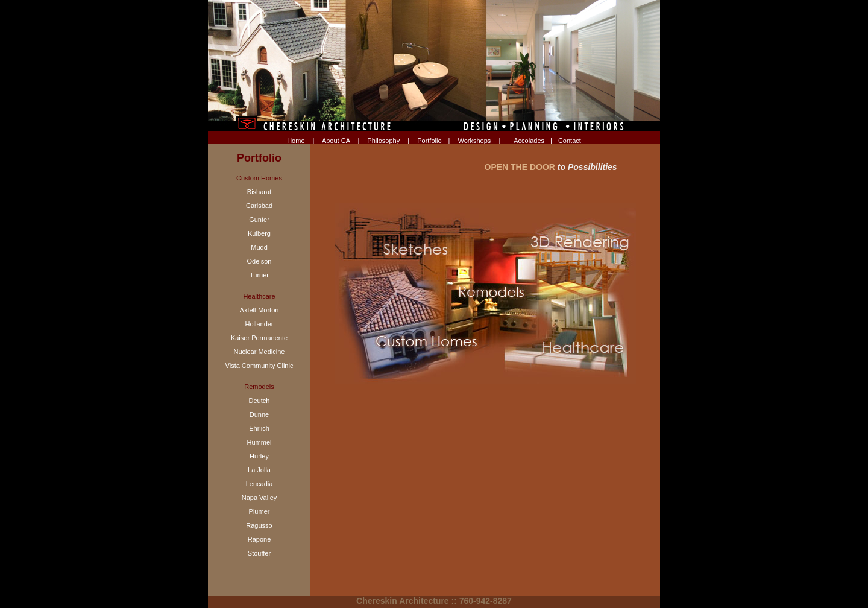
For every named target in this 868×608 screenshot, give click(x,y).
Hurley (259, 456)
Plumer (259, 511)
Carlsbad (259, 206)
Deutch (259, 401)
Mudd (259, 247)
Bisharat (259, 192)
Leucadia (259, 484)
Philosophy (383, 141)
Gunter (259, 220)
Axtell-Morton (259, 310)
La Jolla (259, 470)
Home (296, 141)
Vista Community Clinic (259, 366)
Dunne (259, 414)
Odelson (259, 261)
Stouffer (259, 553)
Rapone (259, 539)
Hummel (259, 442)
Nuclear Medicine (259, 352)
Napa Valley (259, 498)
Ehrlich (259, 428)
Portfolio (429, 141)
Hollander (259, 324)
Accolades (529, 141)
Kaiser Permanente (259, 338)
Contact (570, 141)
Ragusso (259, 525)
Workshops (475, 141)
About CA (336, 141)
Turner (259, 275)
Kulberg (259, 233)
